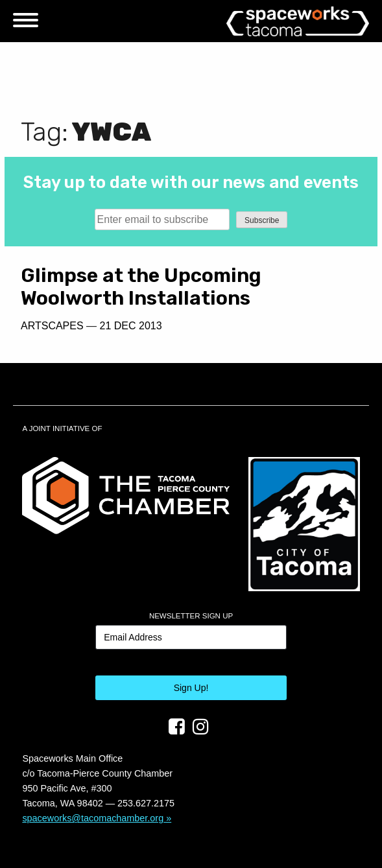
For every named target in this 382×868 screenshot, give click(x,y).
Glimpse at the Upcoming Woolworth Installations (141, 287)
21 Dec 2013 (131, 326)
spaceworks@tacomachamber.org (93, 818)
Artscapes (52, 326)
